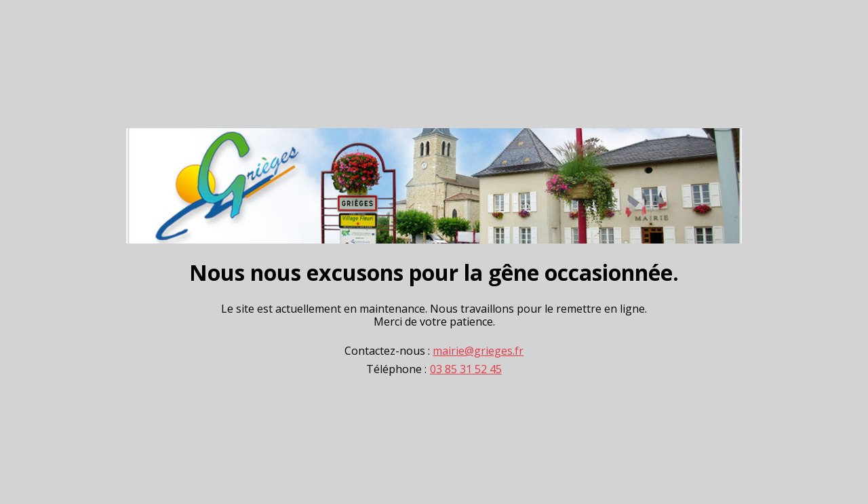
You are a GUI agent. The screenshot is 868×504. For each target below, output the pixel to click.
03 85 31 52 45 (466, 369)
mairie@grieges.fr (478, 351)
